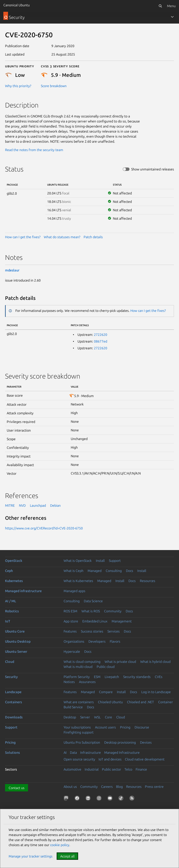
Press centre (154, 787)
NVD (22, 505)
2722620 (101, 335)
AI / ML (11, 601)
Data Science (93, 601)
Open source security (79, 759)
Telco (128, 769)
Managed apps (74, 591)
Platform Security (77, 677)
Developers (97, 641)
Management (122, 621)
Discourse (142, 727)
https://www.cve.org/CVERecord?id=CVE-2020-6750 (44, 528)
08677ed (101, 341)
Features (70, 631)
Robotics (12, 611)
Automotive (72, 769)
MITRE (10, 505)
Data (73, 752)
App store (71, 621)
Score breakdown (54, 86)
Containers (13, 702)
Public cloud (106, 667)
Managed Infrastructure (122, 752)
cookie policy (60, 845)
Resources (148, 581)
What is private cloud (120, 662)
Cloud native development (145, 759)
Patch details (93, 237)
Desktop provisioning (120, 742)
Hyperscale (72, 651)
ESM (97, 677)
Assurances (87, 682)
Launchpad (38, 505)
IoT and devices (110, 759)
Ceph (9, 571)
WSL (97, 717)
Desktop (70, 717)
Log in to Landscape (156, 692)
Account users (105, 727)
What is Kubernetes (78, 581)
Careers (107, 787)
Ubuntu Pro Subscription (82, 742)
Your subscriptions (77, 727)
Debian (55, 505)
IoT (8, 621)
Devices (146, 742)
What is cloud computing (82, 662)
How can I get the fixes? (23, 237)
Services (114, 631)
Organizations (74, 641)
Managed (95, 571)
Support (115, 561)
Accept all (67, 856)
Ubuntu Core (15, 631)
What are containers (79, 702)
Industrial (92, 769)
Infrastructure (91, 752)
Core (108, 717)
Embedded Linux (95, 621)
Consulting (114, 571)
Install (100, 561)
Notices (69, 682)
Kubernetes (14, 581)
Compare (106, 692)
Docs (130, 571)
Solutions (12, 752)
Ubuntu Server (16, 651)
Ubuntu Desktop (18, 641)
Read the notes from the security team (34, 150)
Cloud (10, 662)
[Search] (160, 6)
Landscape (13, 692)
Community (113, 611)
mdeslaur (12, 270)
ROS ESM (70, 611)
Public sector (112, 769)
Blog (119, 787)
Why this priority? (18, 86)
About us (70, 787)
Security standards (137, 677)
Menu (171, 6)
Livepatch (112, 677)
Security (11, 677)
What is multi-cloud (78, 667)
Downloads (14, 717)
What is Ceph (73, 571)
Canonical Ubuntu (17, 5)
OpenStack (14, 561)
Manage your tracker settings (31, 856)
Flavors (115, 641)
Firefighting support (79, 732)
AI (65, 752)
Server (85, 717)
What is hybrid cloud (155, 662)
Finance (141, 769)
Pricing (125, 727)
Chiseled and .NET (140, 702)
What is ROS (91, 611)
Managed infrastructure (23, 591)
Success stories (92, 631)
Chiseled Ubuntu (110, 702)
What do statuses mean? (62, 237)
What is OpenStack (78, 561)
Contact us (17, 788)
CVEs (159, 677)
